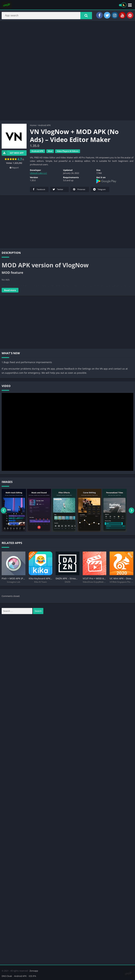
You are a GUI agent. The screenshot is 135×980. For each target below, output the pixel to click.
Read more (10, 291)
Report (14, 169)
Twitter (58, 190)
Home (33, 126)
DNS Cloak (7, 976)
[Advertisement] (67, 49)
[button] (86, 16)
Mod (50, 152)
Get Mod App (13, 154)
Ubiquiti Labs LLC (38, 174)
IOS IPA (32, 976)
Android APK (44, 126)
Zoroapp (34, 970)
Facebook (39, 190)
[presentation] (4, 511)
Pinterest (79, 190)
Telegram (99, 190)
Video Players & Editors (68, 152)
